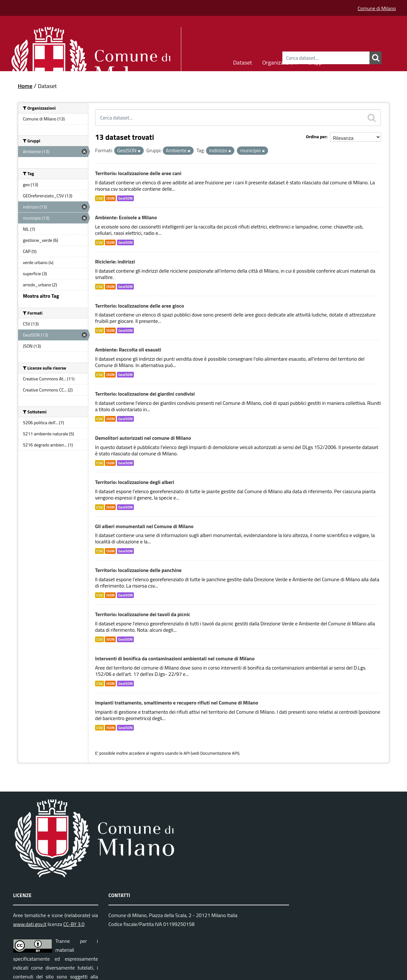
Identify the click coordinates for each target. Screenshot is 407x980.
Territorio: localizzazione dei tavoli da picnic (143, 614)
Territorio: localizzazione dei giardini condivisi (145, 394)
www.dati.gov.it (30, 924)
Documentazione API (219, 753)
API (187, 753)
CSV (100, 198)
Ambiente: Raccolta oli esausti (128, 350)
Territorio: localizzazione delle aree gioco (140, 306)
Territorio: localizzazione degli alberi (135, 482)
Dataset (243, 61)
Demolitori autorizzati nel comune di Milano (143, 438)
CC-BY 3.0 (74, 924)
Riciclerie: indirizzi (115, 262)
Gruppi (315, 61)
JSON (110, 198)
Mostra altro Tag (41, 296)
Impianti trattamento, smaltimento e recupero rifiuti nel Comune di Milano (177, 703)
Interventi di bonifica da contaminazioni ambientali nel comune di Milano (175, 658)
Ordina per (316, 136)
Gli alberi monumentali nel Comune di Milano (144, 526)
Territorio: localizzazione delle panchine (138, 570)
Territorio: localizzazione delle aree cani (138, 173)
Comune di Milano (377, 8)
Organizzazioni (280, 61)
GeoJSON (125, 198)
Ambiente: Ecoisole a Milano (126, 217)
